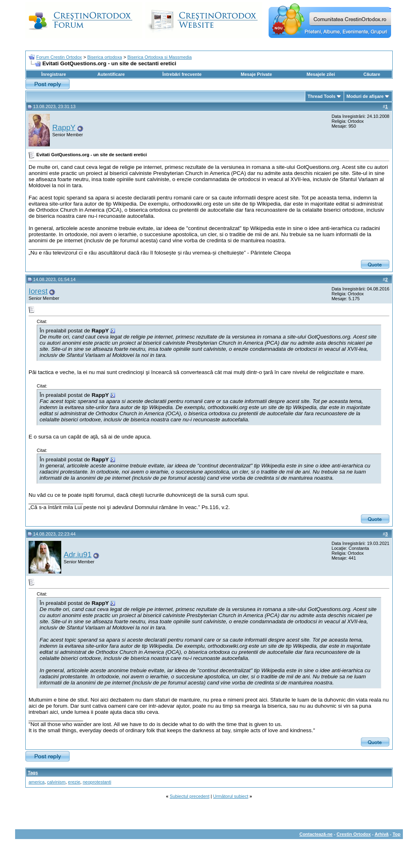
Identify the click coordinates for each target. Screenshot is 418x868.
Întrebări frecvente (182, 74)
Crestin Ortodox (354, 834)
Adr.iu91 (78, 555)
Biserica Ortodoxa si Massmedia (160, 57)
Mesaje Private (256, 74)
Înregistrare (54, 74)
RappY (64, 127)
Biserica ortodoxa (105, 57)
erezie (74, 782)
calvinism (56, 782)
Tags (33, 773)
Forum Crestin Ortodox (59, 57)
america (37, 782)
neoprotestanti (97, 782)
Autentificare (111, 74)
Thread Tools (322, 96)
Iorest (38, 291)
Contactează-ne (316, 834)
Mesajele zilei (321, 74)
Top (397, 834)
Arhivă (382, 834)
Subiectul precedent (190, 796)
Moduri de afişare (365, 96)
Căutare (372, 74)
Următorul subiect (231, 796)
